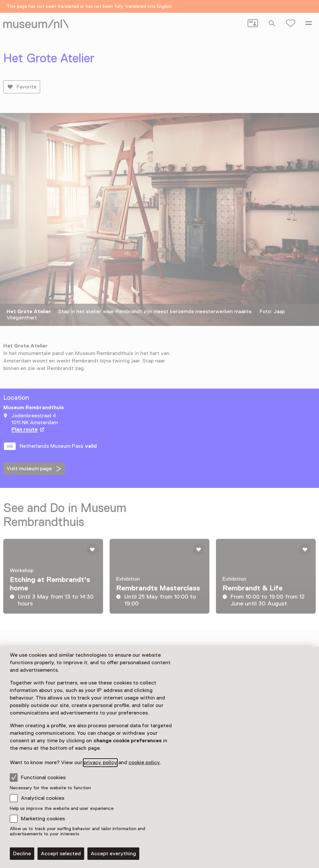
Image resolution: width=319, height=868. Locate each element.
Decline (22, 854)
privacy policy (100, 763)
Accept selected (61, 854)
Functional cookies (38, 777)
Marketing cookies (43, 819)
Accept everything (113, 854)
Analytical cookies (43, 798)
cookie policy (144, 763)
